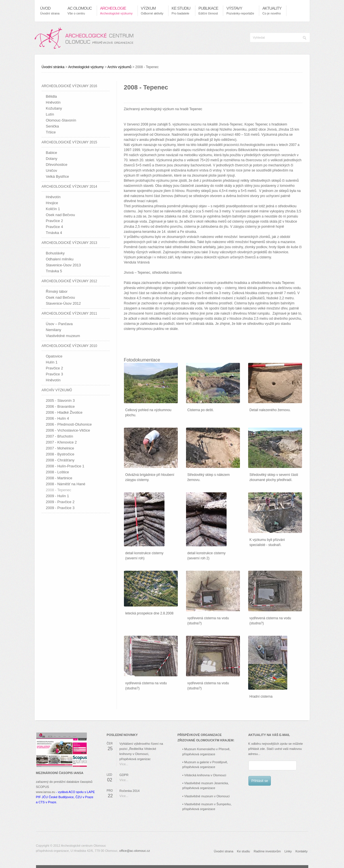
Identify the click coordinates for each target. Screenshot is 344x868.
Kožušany (54, 108)
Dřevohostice (57, 165)
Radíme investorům (267, 851)
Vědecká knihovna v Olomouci (205, 775)
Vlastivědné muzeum (63, 336)
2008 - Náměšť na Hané (66, 484)
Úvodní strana (223, 851)
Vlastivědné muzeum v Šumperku (208, 804)
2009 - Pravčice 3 (60, 508)
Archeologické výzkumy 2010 (69, 346)
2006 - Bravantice (60, 406)
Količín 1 (53, 209)
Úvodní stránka (53, 67)
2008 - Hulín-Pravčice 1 (65, 466)
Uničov (52, 171)
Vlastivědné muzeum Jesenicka (206, 783)
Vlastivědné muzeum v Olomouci (207, 796)
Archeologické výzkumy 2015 (69, 142)
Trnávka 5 (54, 271)
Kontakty (302, 851)
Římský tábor (57, 291)
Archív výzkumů (120, 67)
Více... (124, 764)
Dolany (52, 159)
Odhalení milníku (60, 259)
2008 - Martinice (59, 478)
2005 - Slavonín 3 (60, 400)
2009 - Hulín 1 (58, 496)
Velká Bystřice (58, 176)
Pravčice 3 (55, 374)
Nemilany (54, 330)
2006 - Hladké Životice (64, 412)
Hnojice (52, 203)
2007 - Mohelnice (60, 448)
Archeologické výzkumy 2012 (69, 281)
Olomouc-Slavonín (61, 120)
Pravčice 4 (55, 227)
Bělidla (51, 96)
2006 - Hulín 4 (58, 418)
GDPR (124, 775)
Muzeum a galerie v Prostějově (206, 762)
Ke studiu (244, 851)
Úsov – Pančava (59, 324)
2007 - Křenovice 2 (61, 442)
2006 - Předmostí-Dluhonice (69, 424)
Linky (288, 851)
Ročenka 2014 (129, 791)
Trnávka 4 (54, 233)
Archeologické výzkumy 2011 (69, 313)
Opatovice (54, 356)
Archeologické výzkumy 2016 (69, 86)
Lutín (50, 114)
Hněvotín (53, 102)
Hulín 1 (52, 362)
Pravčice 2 (55, 221)
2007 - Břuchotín (60, 436)
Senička (52, 126)
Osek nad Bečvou (61, 215)
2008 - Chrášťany (60, 460)
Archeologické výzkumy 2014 (69, 187)
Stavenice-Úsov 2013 (64, 265)
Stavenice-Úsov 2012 (64, 303)
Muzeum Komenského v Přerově (207, 749)
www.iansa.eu (46, 792)
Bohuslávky (55, 253)
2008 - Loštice (58, 472)
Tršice (51, 132)
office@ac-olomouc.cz (135, 851)
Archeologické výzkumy (86, 67)
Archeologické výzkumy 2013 (69, 243)
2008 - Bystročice (60, 454)
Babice (52, 153)
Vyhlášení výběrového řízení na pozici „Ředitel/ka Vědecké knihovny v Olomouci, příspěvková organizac (141, 751)
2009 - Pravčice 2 (60, 502)
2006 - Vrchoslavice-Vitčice (68, 430)
